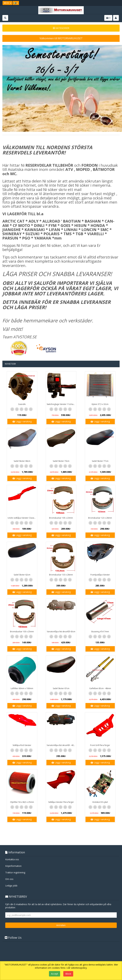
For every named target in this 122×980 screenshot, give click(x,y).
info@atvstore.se (23, 194)
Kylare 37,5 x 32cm (100, 404)
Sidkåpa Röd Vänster (22, 745)
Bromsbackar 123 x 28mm (100, 518)
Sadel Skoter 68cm (22, 461)
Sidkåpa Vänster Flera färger (61, 802)
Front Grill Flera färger (100, 745)
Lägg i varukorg (22, 421)
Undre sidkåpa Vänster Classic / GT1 (22, 518)
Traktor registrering (15, 872)
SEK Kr (7, 3)
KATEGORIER (61, 28)
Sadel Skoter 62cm (22, 575)
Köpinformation (13, 866)
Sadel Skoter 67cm (61, 688)
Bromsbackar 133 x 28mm (61, 575)
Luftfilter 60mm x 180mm (22, 688)
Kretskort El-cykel (100, 802)
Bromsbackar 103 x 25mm (22, 632)
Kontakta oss (12, 859)
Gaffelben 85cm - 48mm (100, 688)
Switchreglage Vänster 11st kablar (61, 404)
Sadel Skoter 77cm (100, 461)
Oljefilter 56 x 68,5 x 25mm (22, 802)
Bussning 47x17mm (100, 632)
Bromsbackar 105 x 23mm (61, 518)
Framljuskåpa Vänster (100, 575)
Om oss (9, 879)
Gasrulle (22, 404)
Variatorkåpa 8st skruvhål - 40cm (61, 745)
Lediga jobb (11, 886)
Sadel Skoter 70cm (61, 461)
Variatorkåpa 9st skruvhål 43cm (61, 632)
